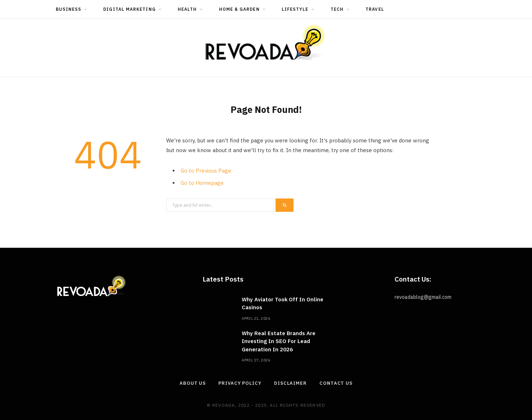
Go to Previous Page (206, 171)
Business (69, 9)
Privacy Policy (240, 383)
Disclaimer (290, 383)
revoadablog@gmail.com (423, 297)
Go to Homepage (202, 183)
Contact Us (336, 383)
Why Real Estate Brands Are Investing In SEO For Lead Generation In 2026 (279, 341)
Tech (337, 9)
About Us (193, 383)
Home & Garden (239, 9)
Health (187, 9)
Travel (375, 9)
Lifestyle (295, 9)
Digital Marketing (129, 9)
